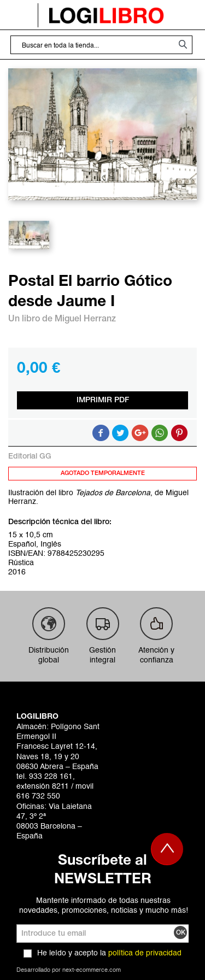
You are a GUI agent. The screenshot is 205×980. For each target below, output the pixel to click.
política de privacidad (145, 953)
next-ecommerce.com (92, 970)
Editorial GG (30, 457)
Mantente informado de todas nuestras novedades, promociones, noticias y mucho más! (104, 906)
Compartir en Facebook (101, 433)
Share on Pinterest (179, 433)
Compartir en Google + (140, 433)
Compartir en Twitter (120, 433)
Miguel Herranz (85, 319)
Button (160, 433)
